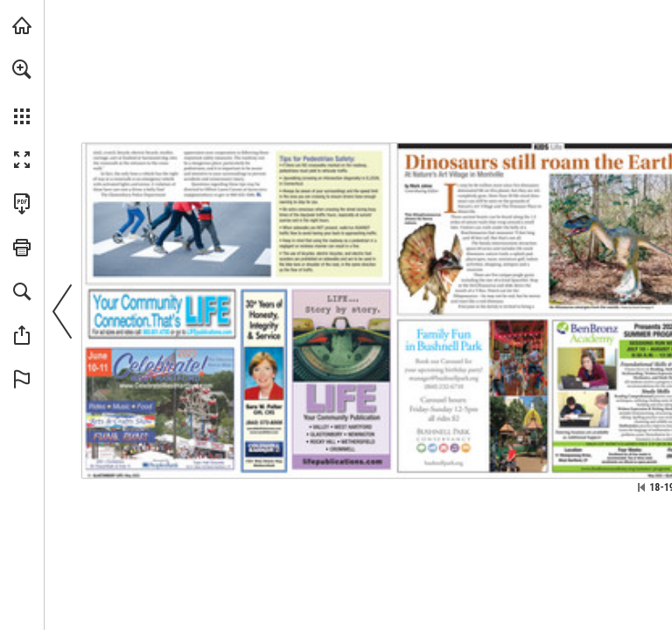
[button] (22, 69)
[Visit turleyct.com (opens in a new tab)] (22, 25)
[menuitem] (22, 92)
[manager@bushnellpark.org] (444, 378)
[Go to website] (210, 332)
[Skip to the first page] (641, 487)
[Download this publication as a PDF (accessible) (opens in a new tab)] (22, 204)
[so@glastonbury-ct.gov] (204, 195)
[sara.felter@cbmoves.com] (264, 429)
